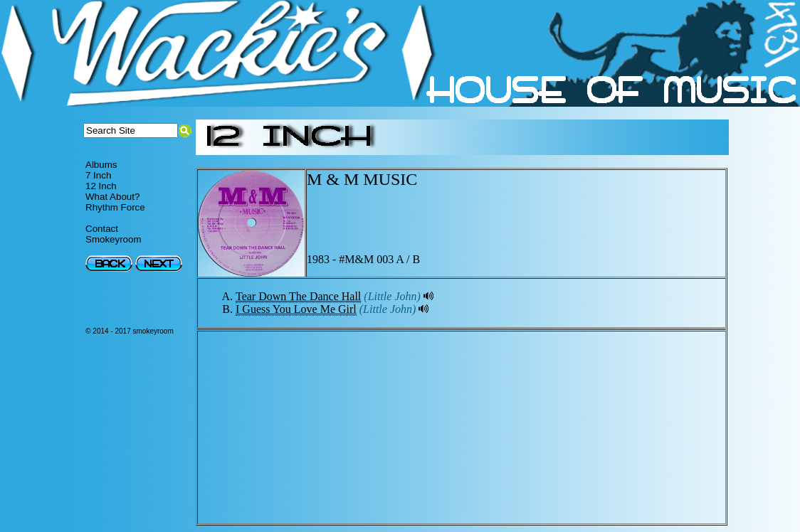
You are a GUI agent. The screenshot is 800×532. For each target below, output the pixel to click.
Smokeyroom (114, 239)
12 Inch (101, 186)
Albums (101, 165)
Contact (102, 229)
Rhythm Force (115, 207)
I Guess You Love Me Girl (296, 309)
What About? (112, 197)
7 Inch (98, 175)
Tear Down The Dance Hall (298, 296)
